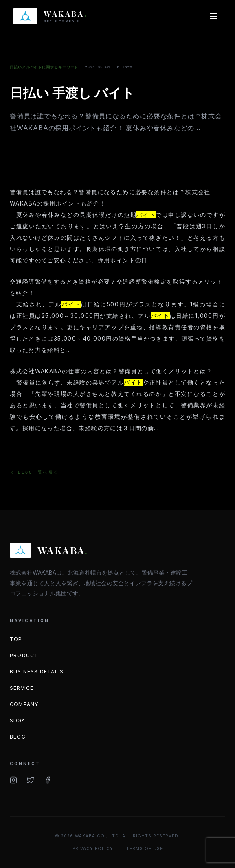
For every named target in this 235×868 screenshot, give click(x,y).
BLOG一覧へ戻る (34, 472)
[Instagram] (13, 780)
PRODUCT (24, 655)
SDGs (18, 720)
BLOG (18, 737)
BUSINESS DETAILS (37, 672)
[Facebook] (48, 780)
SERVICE (22, 688)
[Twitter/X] (31, 780)
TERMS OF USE (145, 848)
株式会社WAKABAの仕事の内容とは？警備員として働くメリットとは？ (111, 371)
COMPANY (24, 704)
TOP (16, 639)
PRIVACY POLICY (93, 848)
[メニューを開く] (214, 16)
